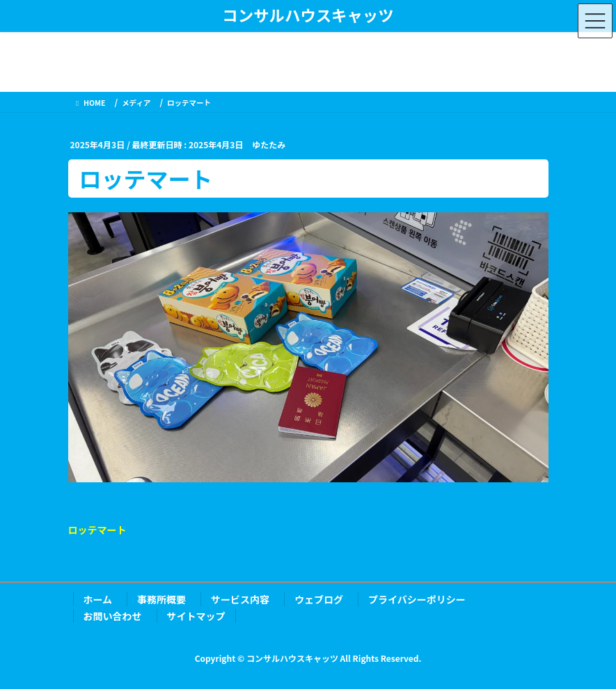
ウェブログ (319, 599)
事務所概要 (161, 599)
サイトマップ (196, 616)
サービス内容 (240, 599)
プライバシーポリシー (417, 599)
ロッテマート (97, 530)
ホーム (98, 599)
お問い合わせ (113, 616)
